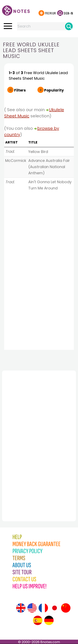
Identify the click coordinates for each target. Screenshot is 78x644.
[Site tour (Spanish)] (38, 620)
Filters (20, 90)
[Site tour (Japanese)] (54, 608)
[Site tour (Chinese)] (66, 608)
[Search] (69, 26)
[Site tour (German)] (49, 620)
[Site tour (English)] (21, 608)
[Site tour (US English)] (32, 608)
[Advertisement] (25, 437)
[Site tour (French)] (43, 608)
